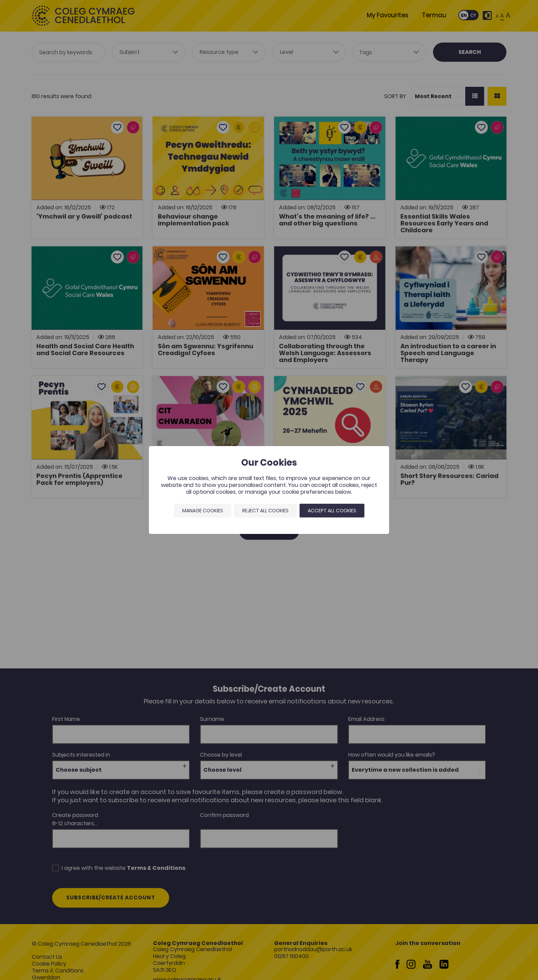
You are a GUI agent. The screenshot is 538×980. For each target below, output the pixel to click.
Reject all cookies (265, 511)
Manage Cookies (203, 511)
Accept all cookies (332, 511)
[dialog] (269, 490)
